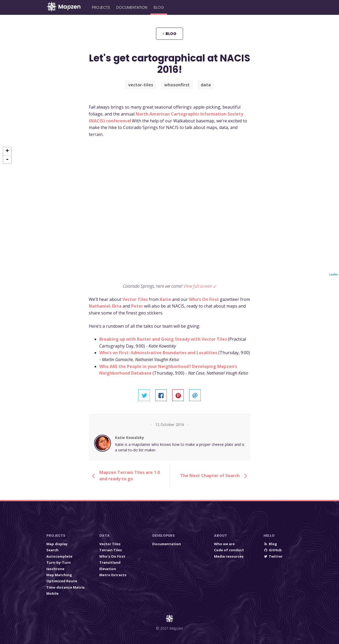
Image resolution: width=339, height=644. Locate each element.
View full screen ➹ (200, 286)
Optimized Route (62, 581)
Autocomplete (59, 556)
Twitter (273, 556)
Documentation (132, 7)
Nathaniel (99, 306)
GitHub (273, 550)
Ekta (117, 306)
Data (104, 536)
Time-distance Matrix (66, 587)
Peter (137, 306)
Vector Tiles (135, 299)
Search (52, 550)
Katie (165, 299)
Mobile (52, 593)
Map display (57, 544)
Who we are (224, 544)
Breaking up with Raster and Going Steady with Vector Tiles (163, 339)
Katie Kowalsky (130, 438)
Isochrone (55, 569)
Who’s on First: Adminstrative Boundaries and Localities (158, 353)
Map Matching (59, 575)
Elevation (108, 569)
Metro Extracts (113, 575)
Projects (101, 7)
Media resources (229, 556)
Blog (159, 7)
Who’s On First (204, 299)
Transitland (110, 562)
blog (169, 34)
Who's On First (112, 556)
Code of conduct (229, 550)
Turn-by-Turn (59, 562)
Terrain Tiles (111, 550)
